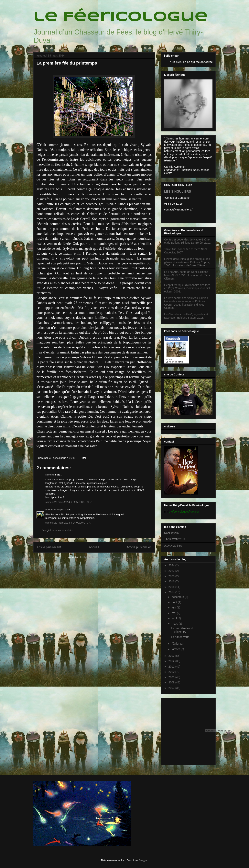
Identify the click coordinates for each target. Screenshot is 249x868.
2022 (172, 571)
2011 (172, 667)
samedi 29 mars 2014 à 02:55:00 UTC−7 (68, 502)
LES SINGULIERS (178, 191)
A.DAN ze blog (173, 546)
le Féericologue (121, 17)
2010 (172, 672)
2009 (172, 677)
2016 (172, 581)
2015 (172, 587)
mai (174, 613)
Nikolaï (50, 475)
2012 (172, 661)
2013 (172, 656)
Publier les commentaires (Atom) (102, 557)
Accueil (94, 547)
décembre (178, 597)
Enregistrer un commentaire (57, 530)
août (175, 602)
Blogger (143, 860)
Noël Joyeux (172, 533)
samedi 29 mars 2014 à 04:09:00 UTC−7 (68, 523)
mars (175, 624)
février (176, 644)
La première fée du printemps (183, 630)
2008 (172, 682)
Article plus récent (49, 547)
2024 (172, 565)
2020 (172, 576)
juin (174, 608)
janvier (176, 649)
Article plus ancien (139, 547)
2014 (172, 592)
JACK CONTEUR (175, 539)
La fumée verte (180, 637)
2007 (172, 688)
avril (175, 618)
